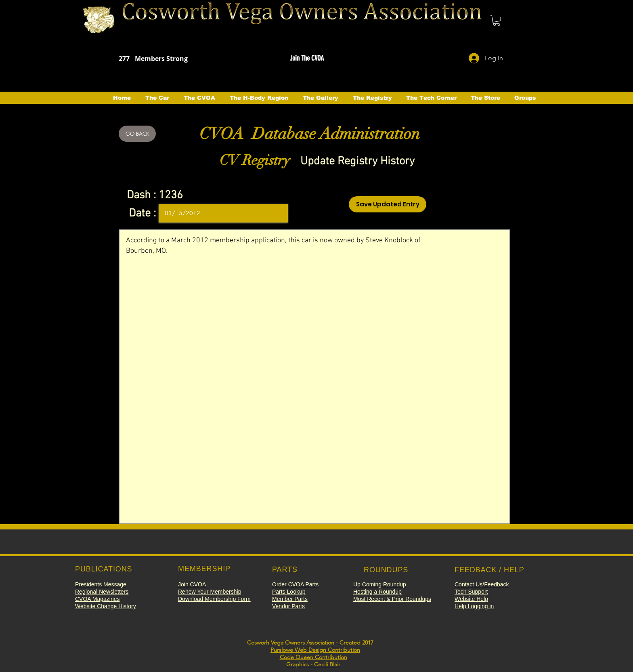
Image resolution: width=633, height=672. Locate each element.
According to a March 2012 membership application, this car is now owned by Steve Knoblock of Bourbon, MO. (314, 377)
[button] (497, 20)
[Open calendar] (276, 213)
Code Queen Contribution (313, 657)
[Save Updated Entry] (388, 204)
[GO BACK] (137, 134)
